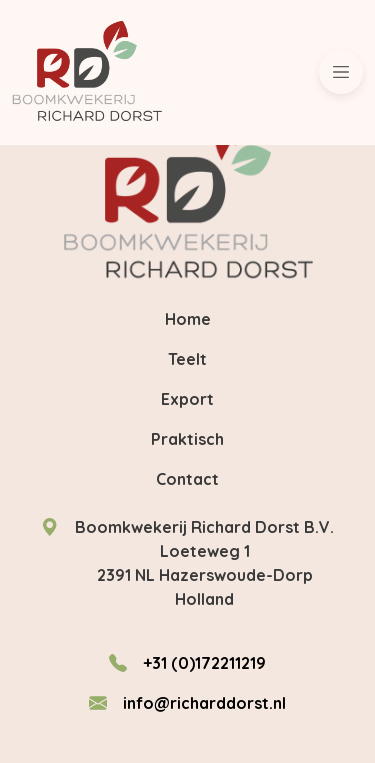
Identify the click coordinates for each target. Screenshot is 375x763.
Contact (187, 479)
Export (187, 399)
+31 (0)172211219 (204, 663)
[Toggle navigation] (341, 72)
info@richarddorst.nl (204, 703)
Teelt (187, 359)
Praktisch (187, 439)
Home (188, 319)
